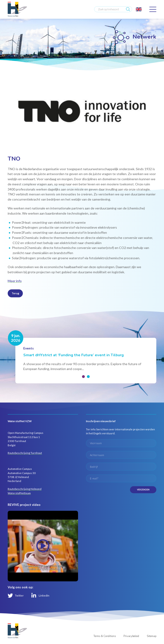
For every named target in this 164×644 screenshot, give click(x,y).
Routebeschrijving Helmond (25, 489)
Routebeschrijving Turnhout (25, 453)
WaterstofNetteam (19, 493)
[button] (83, 377)
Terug (15, 293)
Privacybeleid (131, 636)
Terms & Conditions (105, 636)
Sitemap (152, 636)
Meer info (15, 281)
